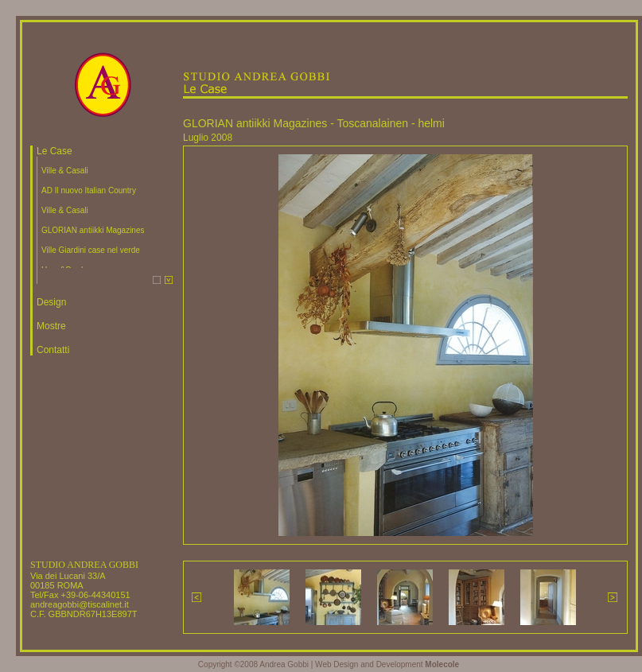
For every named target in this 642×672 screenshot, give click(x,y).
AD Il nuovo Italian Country (89, 190)
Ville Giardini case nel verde (91, 250)
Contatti (53, 350)
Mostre (51, 326)
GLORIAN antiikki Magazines (93, 230)
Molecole (442, 664)
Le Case (54, 151)
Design (51, 302)
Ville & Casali (65, 171)
